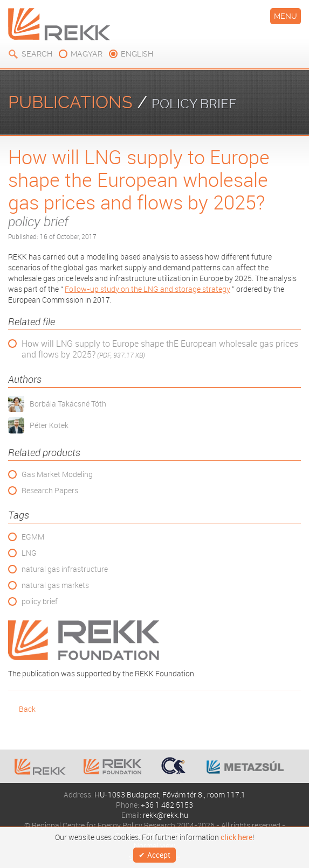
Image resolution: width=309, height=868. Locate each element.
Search (37, 54)
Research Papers (50, 490)
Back (27, 709)
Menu (286, 16)
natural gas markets (55, 585)
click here (236, 837)
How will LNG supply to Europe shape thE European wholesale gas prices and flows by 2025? (160, 349)
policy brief (40, 601)
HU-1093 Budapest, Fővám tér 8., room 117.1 (170, 794)
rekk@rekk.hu (166, 815)
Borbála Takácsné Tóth (68, 404)
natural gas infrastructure (65, 569)
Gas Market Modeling (57, 474)
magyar (87, 54)
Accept (159, 855)
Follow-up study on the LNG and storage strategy (147, 289)
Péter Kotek (49, 425)
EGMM (33, 537)
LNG (29, 553)
